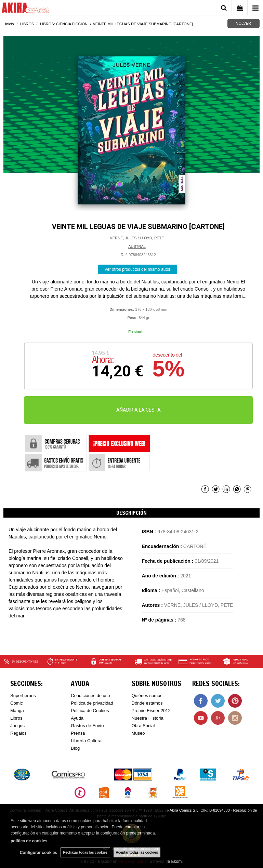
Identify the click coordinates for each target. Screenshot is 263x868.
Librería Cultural (87, 741)
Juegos (17, 726)
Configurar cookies (38, 853)
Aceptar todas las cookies (137, 852)
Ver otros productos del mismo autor (138, 269)
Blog (75, 748)
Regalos (18, 733)
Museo (138, 733)
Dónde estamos (147, 703)
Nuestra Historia (148, 718)
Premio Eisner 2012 (151, 711)
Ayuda (77, 718)
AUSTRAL (137, 246)
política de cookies (29, 841)
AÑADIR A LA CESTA (139, 410)
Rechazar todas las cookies (85, 852)
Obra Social (143, 726)
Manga (17, 711)
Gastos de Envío (87, 726)
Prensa (78, 733)
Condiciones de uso (90, 696)
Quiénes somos (147, 696)
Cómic (17, 703)
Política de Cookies (90, 711)
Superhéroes (23, 696)
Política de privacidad (92, 703)
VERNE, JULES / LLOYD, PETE (137, 238)
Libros (16, 718)
